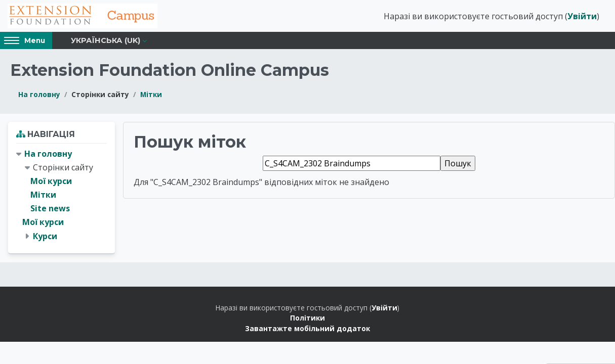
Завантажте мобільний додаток (307, 329)
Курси (45, 237)
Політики (307, 319)
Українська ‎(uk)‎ (106, 41)
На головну (39, 95)
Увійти (582, 17)
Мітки (151, 95)
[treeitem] (61, 196)
